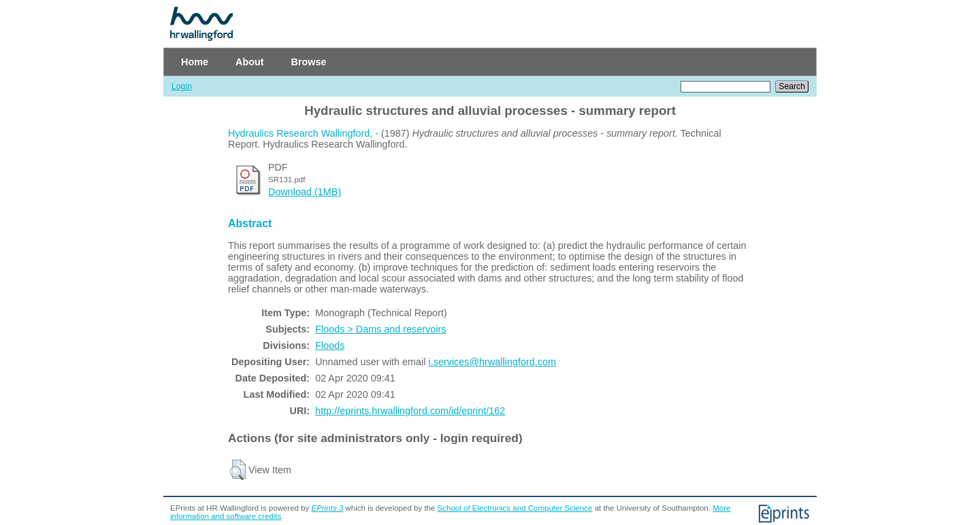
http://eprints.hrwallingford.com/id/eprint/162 (410, 411)
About (250, 62)
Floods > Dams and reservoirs (380, 329)
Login (182, 86)
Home (195, 62)
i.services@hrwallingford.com (492, 362)
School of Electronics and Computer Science (515, 508)
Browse (309, 62)
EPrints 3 (328, 508)
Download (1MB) (305, 192)
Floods (330, 345)
